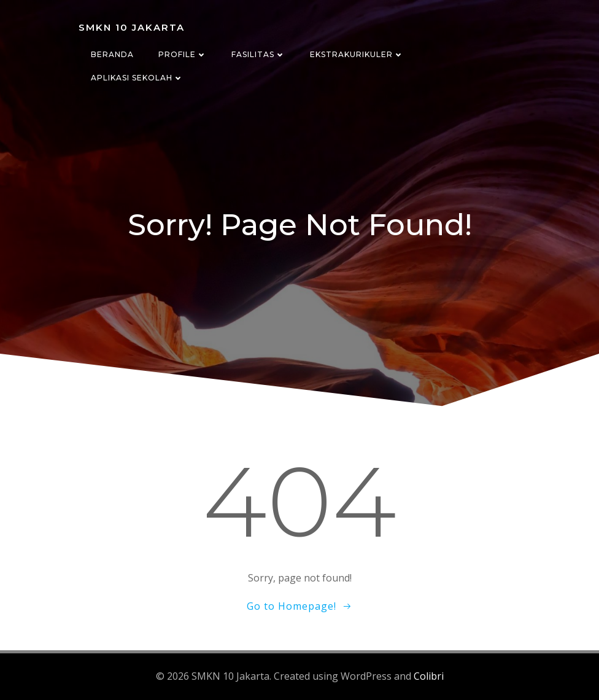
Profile (183, 54)
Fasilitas (258, 54)
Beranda (112, 54)
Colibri (429, 676)
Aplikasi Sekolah (137, 78)
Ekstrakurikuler (357, 54)
